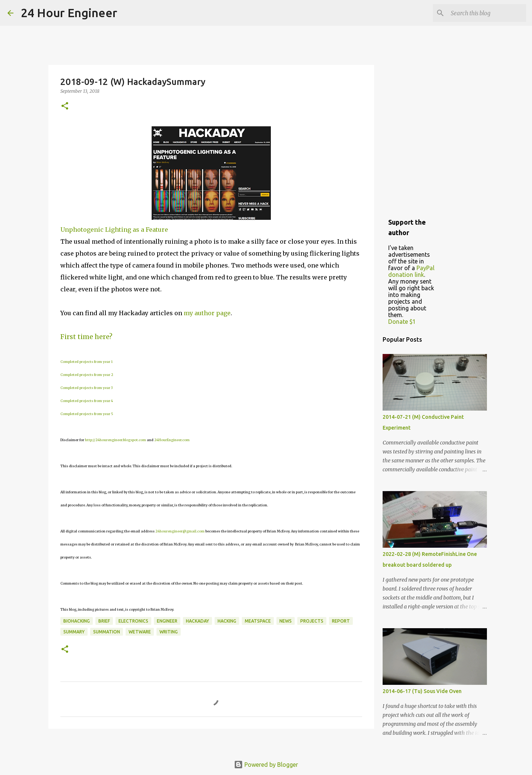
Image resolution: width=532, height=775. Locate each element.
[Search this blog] (487, 13)
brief (104, 621)
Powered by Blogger (266, 765)
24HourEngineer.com (172, 440)
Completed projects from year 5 (87, 414)
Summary (74, 632)
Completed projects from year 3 (86, 388)
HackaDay (197, 621)
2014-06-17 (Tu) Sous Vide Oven (422, 691)
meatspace (258, 621)
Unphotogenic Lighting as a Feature (114, 230)
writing (169, 632)
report (341, 621)
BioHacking (77, 621)
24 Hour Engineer (69, 13)
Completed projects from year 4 (87, 401)
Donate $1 (402, 322)
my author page (207, 313)
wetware (140, 632)
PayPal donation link (411, 271)
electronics (133, 621)
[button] (65, 106)
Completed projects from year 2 (87, 375)
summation (107, 632)
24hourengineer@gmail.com (180, 531)
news (286, 621)
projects (312, 621)
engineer (167, 621)
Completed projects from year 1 (86, 362)
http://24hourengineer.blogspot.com (115, 440)
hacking (227, 621)
